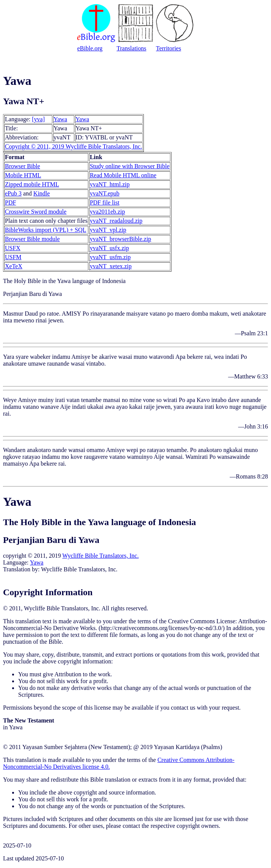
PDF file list (104, 203)
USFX (13, 248)
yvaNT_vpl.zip (108, 230)
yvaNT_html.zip (110, 184)
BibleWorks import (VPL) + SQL (46, 230)
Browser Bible (23, 166)
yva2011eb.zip (107, 212)
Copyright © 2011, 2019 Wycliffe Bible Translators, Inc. (73, 146)
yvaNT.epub (104, 193)
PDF (10, 203)
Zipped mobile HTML (32, 184)
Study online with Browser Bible (130, 166)
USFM (13, 257)
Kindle (42, 193)
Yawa (61, 119)
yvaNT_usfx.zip (109, 248)
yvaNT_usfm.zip (110, 257)
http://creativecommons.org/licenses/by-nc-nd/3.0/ (162, 628)
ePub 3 (13, 193)
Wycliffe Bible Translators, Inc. (101, 556)
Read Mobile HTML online (123, 175)
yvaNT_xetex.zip (111, 266)
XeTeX (14, 266)
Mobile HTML (23, 175)
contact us (183, 708)
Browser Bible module (32, 239)
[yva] (39, 119)
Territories (168, 48)
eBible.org (90, 48)
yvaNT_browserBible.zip (120, 239)
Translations (132, 48)
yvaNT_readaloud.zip (116, 221)
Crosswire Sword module (36, 212)
